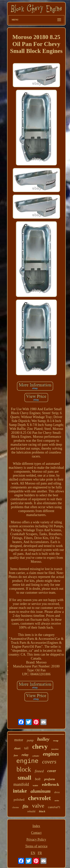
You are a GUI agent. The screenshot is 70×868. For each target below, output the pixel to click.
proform (50, 779)
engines (51, 754)
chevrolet (40, 798)
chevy (40, 747)
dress (57, 792)
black (42, 811)
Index (36, 826)
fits (25, 806)
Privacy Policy (36, 839)
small (24, 778)
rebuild (31, 811)
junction (55, 749)
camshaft (54, 807)
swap (56, 741)
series (57, 801)
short (17, 748)
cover (52, 771)
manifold (21, 784)
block (24, 769)
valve (38, 806)
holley (43, 739)
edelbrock (50, 784)
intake (20, 791)
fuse (16, 755)
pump (30, 740)
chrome (15, 807)
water (35, 785)
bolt (38, 779)
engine (27, 761)
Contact (36, 833)
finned (39, 771)
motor (19, 740)
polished (19, 800)
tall (26, 748)
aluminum (41, 791)
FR (40, 853)
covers (49, 762)
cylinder (36, 756)
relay (25, 755)
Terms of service (36, 846)
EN (33, 853)
